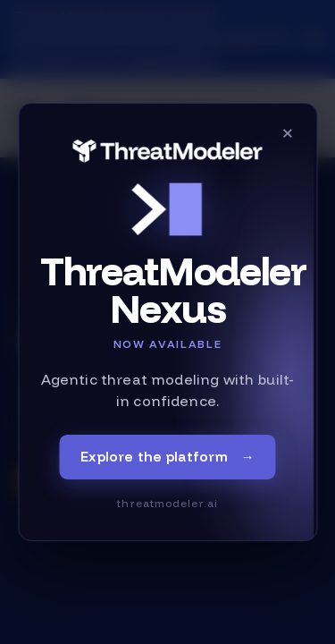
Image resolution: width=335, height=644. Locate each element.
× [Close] (288, 132)
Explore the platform (167, 458)
